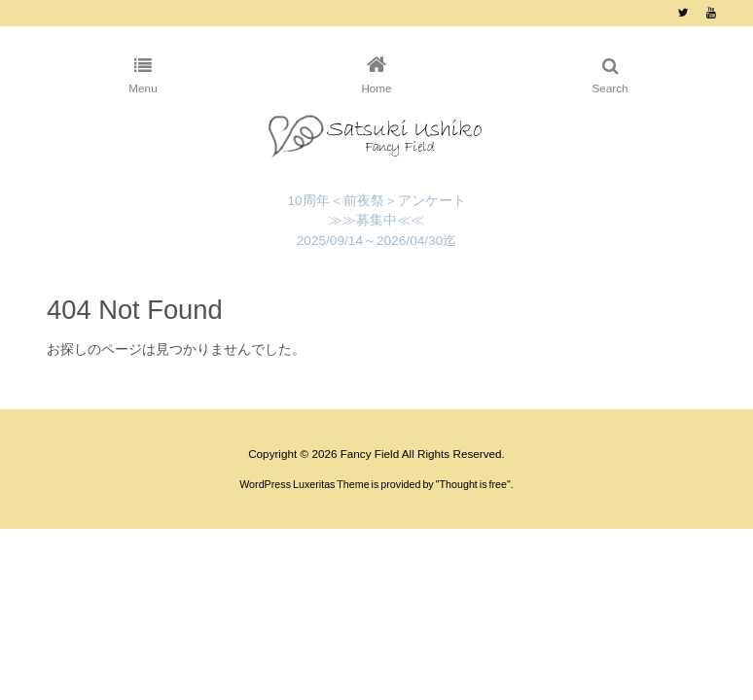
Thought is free (474, 484)
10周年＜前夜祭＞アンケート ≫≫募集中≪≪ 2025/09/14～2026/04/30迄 (376, 221)
